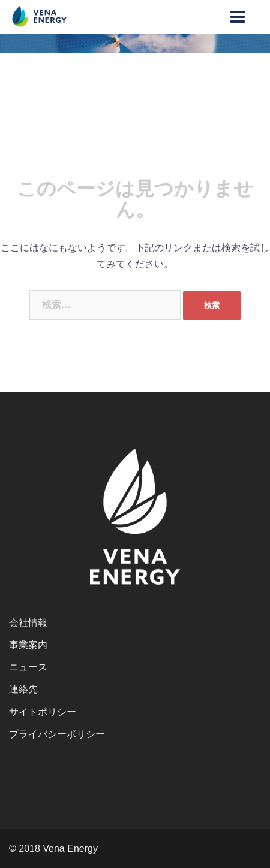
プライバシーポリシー (57, 734)
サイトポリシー (43, 712)
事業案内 (28, 645)
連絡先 (23, 689)
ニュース (28, 667)
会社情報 (28, 623)
